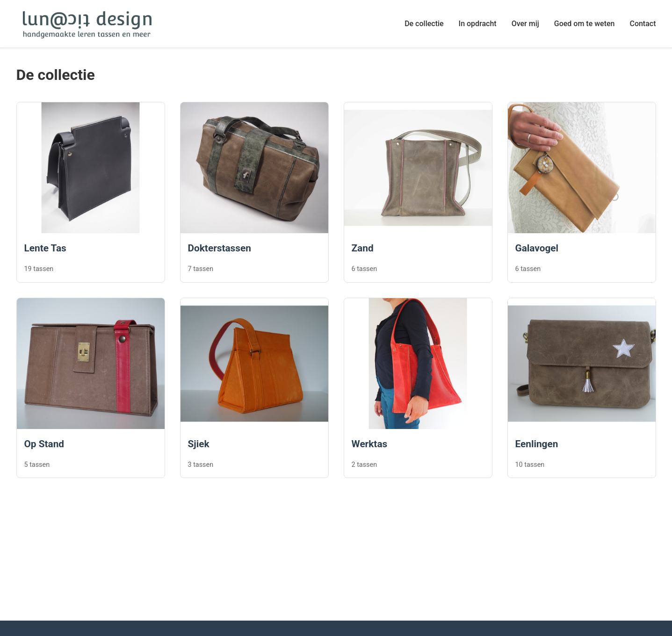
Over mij (525, 24)
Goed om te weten (585, 24)
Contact (643, 24)
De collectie (424, 24)
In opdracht (478, 24)
